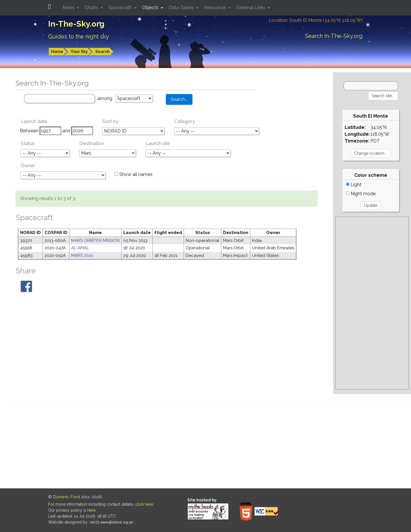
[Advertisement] (372, 303)
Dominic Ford (66, 497)
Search (102, 52)
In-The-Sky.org (76, 24)
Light (354, 185)
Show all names (134, 174)
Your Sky (79, 52)
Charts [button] (92, 8)
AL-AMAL (80, 248)
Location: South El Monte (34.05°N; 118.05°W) (316, 20)
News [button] (69, 8)
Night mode (361, 194)
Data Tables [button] (182, 8)
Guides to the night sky (79, 37)
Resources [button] (216, 8)
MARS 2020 (82, 256)
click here (144, 504)
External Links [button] (251, 8)
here (91, 510)
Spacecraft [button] (121, 8)
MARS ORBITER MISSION (95, 241)
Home (57, 52)
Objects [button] (151, 8)
